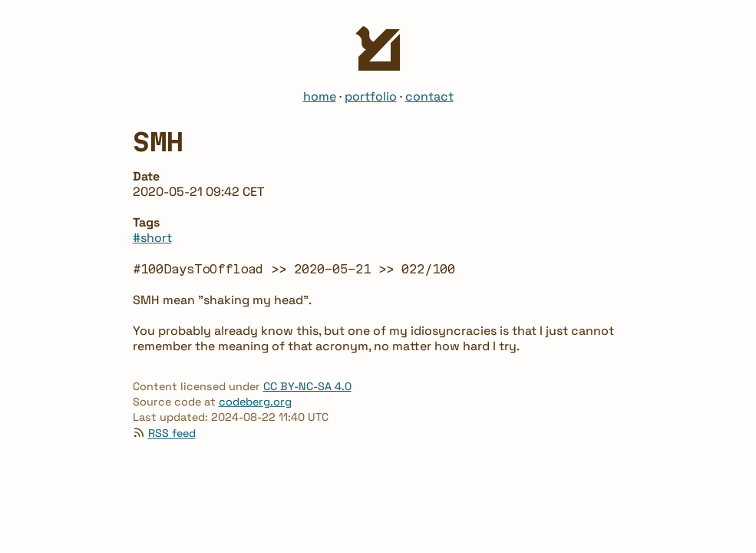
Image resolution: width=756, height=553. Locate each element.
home (320, 96)
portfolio (371, 96)
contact (429, 96)
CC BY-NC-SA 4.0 (307, 386)
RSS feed (172, 433)
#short (152, 238)
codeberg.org (255, 402)
